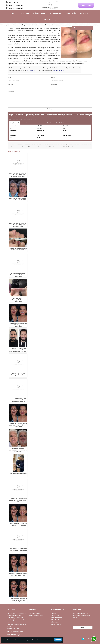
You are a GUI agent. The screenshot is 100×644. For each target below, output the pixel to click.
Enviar (50, 109)
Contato (84, 13)
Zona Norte (25, 123)
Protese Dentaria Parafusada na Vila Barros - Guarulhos (18, 450)
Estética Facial (39, 13)
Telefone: (11, 84)
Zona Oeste (34, 123)
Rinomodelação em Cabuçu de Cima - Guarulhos (18, 300)
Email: (54, 77)
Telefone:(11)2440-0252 (16, 618)
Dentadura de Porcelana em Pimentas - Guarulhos (18, 549)
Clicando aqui (58, 71)
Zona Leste (50, 123)
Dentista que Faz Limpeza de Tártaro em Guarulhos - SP (18, 500)
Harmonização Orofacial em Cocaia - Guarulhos (18, 249)
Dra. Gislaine (13, 2)
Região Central (15, 123)
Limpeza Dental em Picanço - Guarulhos (18, 374)
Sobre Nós (25, 13)
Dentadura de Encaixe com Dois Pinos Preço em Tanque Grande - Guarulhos (18, 226)
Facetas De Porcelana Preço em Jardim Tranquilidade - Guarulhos (18, 350)
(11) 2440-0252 (31, 71)
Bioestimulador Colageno (18, 474)
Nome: (10, 77)
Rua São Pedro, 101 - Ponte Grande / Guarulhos (17, 615)
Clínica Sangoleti (15, 5)
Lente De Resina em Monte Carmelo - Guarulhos (18, 574)
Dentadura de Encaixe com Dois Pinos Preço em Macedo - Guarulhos (18, 175)
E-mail (76, 620)
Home (14, 13)
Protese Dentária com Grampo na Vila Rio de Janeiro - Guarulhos (18, 400)
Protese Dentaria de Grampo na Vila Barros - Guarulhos (18, 275)
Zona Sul (42, 123)
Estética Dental (55, 13)
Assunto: (55, 84)
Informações (57, 624)
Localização (71, 13)
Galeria (47, 20)
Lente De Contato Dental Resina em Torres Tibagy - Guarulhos (18, 425)
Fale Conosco (86, 5)
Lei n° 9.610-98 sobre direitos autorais (69, 147)
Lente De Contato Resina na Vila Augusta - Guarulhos (18, 325)
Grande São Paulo (61, 123)
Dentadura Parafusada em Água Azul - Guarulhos (18, 199)
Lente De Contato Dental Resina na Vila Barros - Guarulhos (18, 600)
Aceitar (58, 640)
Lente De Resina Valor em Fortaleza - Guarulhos (18, 524)
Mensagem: (12, 91)
